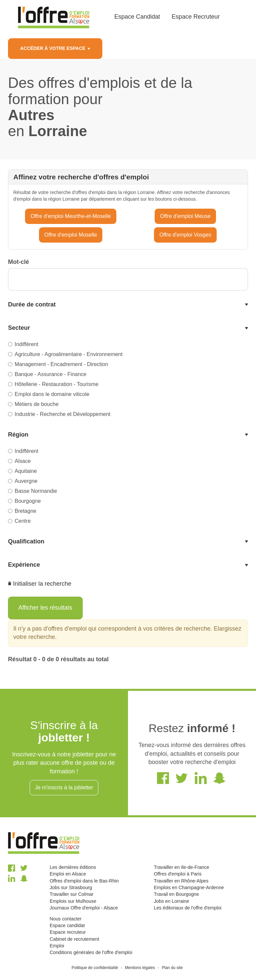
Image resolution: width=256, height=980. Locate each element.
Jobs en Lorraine (171, 901)
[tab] (128, 305)
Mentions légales (140, 968)
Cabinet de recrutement (74, 939)
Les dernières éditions (73, 867)
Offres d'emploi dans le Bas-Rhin (84, 881)
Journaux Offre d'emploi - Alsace (84, 908)
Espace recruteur (68, 932)
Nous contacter (66, 919)
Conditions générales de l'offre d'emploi (91, 952)
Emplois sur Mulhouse (73, 901)
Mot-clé (18, 262)
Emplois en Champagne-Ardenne (189, 887)
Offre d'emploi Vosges (185, 235)
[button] (128, 305)
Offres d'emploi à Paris (177, 874)
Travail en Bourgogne (176, 894)
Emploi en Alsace (68, 874)
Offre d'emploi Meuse (185, 216)
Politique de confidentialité (95, 968)
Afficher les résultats (45, 608)
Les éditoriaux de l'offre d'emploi (187, 908)
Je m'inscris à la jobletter (64, 787)
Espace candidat (67, 925)
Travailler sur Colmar (71, 894)
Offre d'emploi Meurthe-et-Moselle (70, 216)
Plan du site (172, 968)
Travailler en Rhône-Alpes (181, 881)
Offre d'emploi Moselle (71, 235)
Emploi (57, 946)
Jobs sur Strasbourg (71, 887)
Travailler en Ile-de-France (181, 867)
